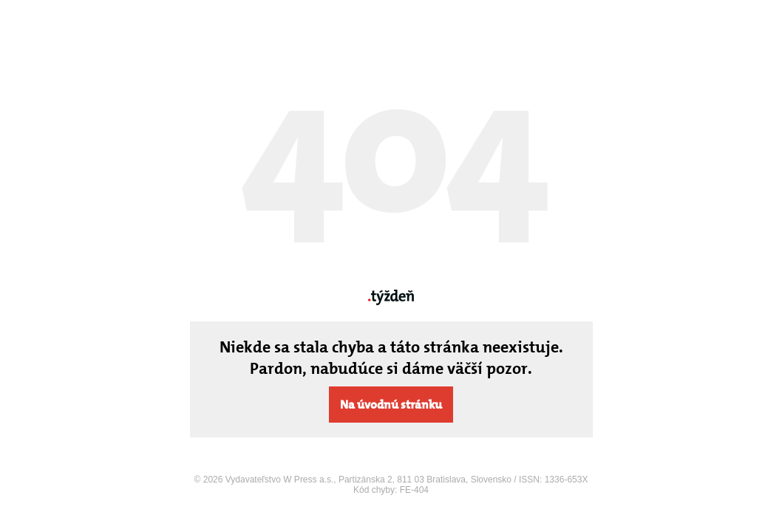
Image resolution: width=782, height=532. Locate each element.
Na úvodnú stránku (391, 405)
